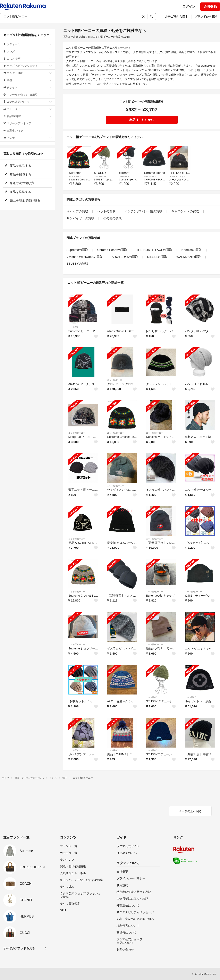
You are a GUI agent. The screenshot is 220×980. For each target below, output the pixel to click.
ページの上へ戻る (190, 811)
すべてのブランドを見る (19, 948)
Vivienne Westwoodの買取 (85, 257)
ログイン (189, 6)
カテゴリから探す (176, 17)
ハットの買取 (106, 211)
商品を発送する (18, 192)
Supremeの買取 (77, 250)
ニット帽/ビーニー (77, 327)
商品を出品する (18, 166)
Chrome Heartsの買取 (112, 250)
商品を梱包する (18, 174)
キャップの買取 (77, 211)
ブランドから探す (206, 17)
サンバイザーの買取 (80, 218)
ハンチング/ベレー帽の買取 (143, 211)
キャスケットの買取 (185, 211)
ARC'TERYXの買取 (125, 257)
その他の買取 (112, 218)
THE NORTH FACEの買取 (154, 250)
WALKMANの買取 (189, 257)
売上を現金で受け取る (22, 200)
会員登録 (210, 6)
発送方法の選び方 (19, 183)
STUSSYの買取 (77, 263)
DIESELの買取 (157, 257)
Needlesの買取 (192, 250)
